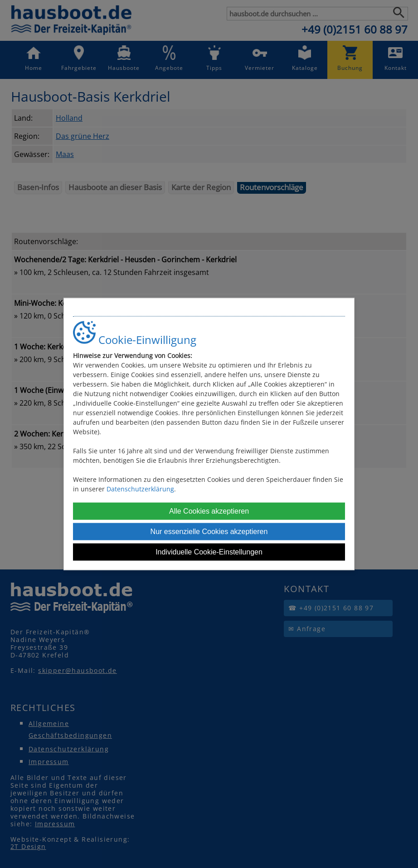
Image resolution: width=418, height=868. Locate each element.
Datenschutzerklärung (140, 489)
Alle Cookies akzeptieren (209, 511)
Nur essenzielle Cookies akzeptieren (209, 532)
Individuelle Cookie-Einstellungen (209, 552)
